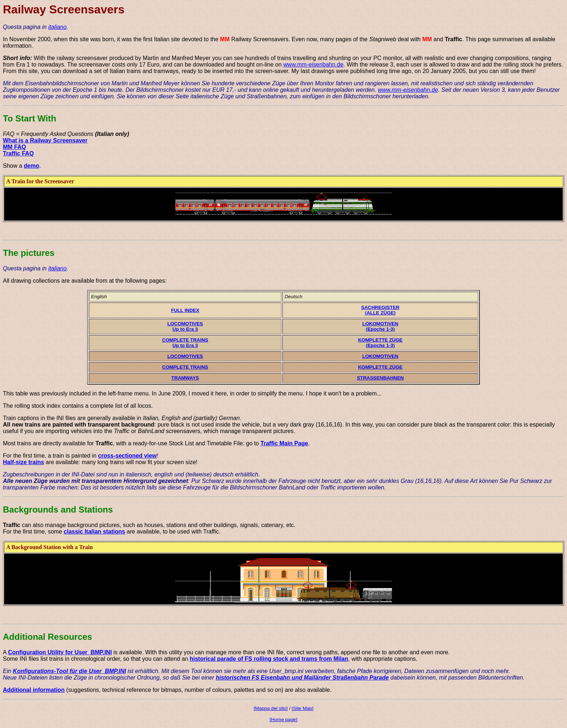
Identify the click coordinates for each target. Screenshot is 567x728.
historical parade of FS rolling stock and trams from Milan (269, 659)
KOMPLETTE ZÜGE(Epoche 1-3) (380, 343)
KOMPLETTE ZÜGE (380, 367)
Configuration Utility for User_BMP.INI (60, 652)
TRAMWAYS (185, 378)
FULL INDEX (185, 310)
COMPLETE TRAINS (185, 367)
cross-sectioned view (127, 456)
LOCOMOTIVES (185, 356)
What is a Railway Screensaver (45, 140)
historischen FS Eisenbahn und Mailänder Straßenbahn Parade (302, 678)
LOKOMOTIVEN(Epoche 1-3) (380, 326)
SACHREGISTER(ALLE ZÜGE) (380, 310)
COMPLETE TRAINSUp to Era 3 (185, 343)
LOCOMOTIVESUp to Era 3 (185, 326)
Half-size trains (24, 462)
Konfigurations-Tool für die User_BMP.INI (70, 671)
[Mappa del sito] (270, 708)
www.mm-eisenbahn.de (313, 65)
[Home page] (283, 720)
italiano (57, 27)
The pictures (29, 253)
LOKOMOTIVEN (380, 356)
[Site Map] (303, 708)
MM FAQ (14, 147)
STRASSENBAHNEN (380, 378)
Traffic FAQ (18, 153)
